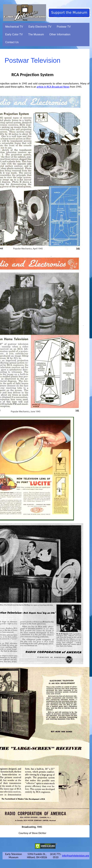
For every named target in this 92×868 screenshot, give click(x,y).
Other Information (60, 34)
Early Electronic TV (40, 27)
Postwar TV (64, 27)
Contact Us (12, 42)
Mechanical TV (14, 27)
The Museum (36, 34)
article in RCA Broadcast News (53, 87)
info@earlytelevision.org (76, 856)
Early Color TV (14, 34)
